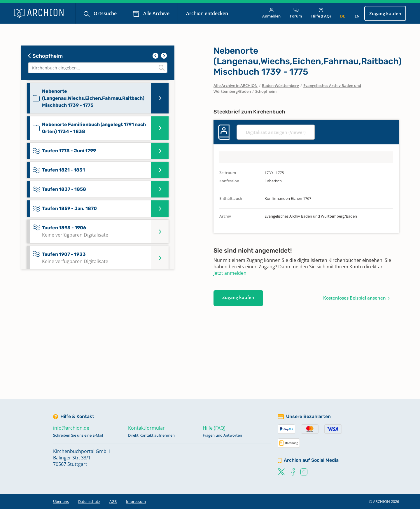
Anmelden (271, 13)
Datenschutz (89, 501)
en (357, 16)
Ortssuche (105, 13)
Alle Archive (156, 13)
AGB (113, 501)
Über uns (61, 501)
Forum (296, 13)
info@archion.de (71, 428)
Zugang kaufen (385, 13)
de (343, 16)
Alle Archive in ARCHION (236, 85)
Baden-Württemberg (280, 85)
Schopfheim (45, 56)
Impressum (136, 501)
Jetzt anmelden (230, 273)
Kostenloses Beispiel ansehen (355, 298)
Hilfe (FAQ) (321, 13)
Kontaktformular (146, 428)
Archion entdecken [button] (208, 13)
